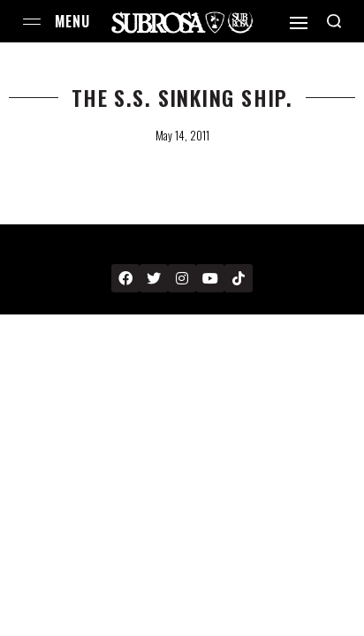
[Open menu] (32, 22)
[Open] (299, 23)
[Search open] (334, 21)
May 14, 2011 (182, 135)
